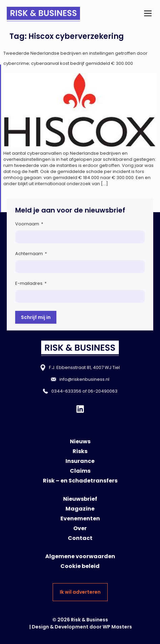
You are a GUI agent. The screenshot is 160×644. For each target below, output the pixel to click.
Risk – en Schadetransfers (80, 481)
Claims (80, 471)
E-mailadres (31, 283)
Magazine (80, 509)
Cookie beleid (80, 566)
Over (80, 528)
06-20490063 (103, 391)
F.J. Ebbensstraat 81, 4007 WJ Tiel (84, 367)
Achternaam (31, 254)
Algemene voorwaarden (80, 556)
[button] (148, 14)
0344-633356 (66, 391)
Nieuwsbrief (80, 499)
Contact (80, 538)
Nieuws (80, 441)
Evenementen (80, 518)
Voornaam (29, 224)
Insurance (80, 461)
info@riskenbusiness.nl (84, 379)
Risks (80, 451)
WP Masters (117, 627)
